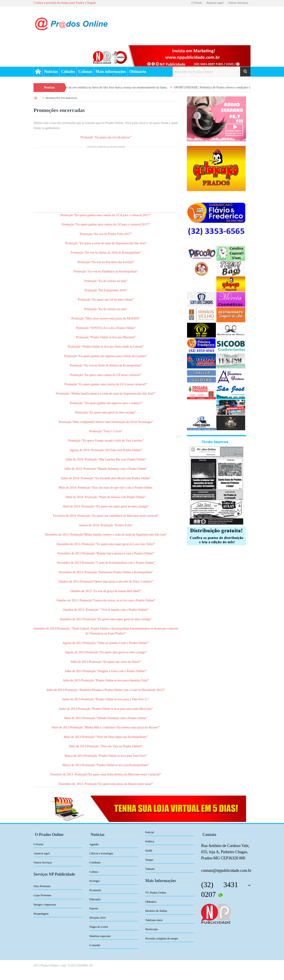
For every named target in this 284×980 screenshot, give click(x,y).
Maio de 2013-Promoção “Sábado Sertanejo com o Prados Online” (106, 718)
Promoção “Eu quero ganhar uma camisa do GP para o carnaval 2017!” (106, 224)
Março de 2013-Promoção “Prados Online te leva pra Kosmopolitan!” (106, 765)
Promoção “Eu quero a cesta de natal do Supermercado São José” (106, 243)
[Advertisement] (106, 182)
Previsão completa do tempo (162, 938)
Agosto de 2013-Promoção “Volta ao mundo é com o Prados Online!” (106, 643)
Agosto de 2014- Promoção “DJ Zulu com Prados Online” (106, 450)
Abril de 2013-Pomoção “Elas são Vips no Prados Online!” (106, 746)
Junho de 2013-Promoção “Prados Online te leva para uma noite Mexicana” (106, 709)
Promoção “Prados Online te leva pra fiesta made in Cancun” (106, 347)
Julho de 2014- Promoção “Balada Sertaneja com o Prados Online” (106, 469)
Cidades (68, 72)
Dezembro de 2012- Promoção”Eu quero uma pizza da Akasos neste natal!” (106, 784)
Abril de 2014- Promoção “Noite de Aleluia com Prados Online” (106, 497)
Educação (95, 899)
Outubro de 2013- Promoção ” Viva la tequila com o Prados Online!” (106, 610)
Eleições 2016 (98, 918)
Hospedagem (41, 914)
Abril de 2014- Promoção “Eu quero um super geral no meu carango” (106, 506)
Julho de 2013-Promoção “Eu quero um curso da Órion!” (106, 662)
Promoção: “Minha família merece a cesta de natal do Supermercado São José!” (106, 394)
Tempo (149, 860)
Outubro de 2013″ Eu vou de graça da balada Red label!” (106, 591)
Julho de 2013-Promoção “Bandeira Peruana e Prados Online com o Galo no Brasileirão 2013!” (106, 690)
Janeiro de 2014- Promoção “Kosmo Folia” (106, 525)
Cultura (94, 872)
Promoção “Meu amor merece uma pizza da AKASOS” (106, 318)
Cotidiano (95, 862)
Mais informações (111, 72)
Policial (150, 832)
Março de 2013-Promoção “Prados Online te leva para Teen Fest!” (106, 756)
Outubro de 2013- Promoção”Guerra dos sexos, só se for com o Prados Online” (106, 600)
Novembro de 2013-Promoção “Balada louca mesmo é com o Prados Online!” (106, 553)
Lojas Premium (42, 895)
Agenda (94, 844)
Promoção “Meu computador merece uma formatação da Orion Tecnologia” (106, 422)
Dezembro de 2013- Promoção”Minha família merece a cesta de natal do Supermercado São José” (106, 535)
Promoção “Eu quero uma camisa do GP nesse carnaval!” (106, 375)
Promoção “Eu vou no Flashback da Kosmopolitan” (106, 271)
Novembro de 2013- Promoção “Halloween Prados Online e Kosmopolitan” (106, 572)
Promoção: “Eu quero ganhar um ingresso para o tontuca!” (106, 403)
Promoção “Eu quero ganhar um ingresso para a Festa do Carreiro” (106, 356)
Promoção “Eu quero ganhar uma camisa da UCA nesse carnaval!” (106, 384)
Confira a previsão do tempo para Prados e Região (65, 3)
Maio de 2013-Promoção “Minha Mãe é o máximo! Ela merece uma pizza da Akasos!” (106, 727)
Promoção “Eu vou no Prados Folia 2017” (106, 234)
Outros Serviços (238, 3)
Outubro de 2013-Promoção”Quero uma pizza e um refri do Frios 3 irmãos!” (106, 582)
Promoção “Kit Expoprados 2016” (106, 290)
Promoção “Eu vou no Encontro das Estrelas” (106, 262)
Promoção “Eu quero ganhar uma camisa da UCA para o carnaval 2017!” (106, 215)
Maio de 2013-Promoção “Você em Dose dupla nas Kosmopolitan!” (106, 737)
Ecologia (95, 881)
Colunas (85, 72)
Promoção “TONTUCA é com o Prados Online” (106, 328)
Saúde (149, 850)
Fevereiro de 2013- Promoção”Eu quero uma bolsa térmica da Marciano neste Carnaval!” (106, 774)
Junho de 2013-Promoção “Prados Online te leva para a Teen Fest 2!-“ (106, 699)
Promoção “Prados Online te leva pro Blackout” (106, 337)
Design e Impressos (45, 905)
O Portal (196, 3)
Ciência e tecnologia (101, 853)
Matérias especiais (100, 936)
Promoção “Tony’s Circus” (106, 431)
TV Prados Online (156, 893)
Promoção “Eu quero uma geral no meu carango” (106, 412)
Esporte (94, 908)
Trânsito (150, 869)
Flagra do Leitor (99, 927)
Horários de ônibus (156, 911)
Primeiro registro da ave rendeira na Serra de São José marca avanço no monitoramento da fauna (113, 87)
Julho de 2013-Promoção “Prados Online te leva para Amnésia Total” (106, 680)
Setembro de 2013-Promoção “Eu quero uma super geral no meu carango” (106, 619)
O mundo (95, 945)
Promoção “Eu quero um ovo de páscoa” (106, 137)
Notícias (51, 72)
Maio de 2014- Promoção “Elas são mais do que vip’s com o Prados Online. (106, 488)
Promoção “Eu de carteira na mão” (106, 281)
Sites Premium (42, 886)
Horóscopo (152, 929)
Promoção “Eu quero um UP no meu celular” (106, 300)
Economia (95, 890)
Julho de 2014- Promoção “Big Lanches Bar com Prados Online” (106, 459)
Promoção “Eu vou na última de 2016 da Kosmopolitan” (106, 253)
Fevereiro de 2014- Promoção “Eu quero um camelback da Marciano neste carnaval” (106, 516)
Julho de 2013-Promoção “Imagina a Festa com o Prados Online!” (106, 671)
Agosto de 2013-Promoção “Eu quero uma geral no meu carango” (106, 652)
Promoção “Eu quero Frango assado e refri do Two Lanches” (106, 441)
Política (150, 841)
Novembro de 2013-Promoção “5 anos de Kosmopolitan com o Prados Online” (106, 563)
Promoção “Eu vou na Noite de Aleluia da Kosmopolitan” (106, 365)
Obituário (138, 72)
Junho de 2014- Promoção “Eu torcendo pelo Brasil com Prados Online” (106, 478)
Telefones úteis (154, 920)
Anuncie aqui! (215, 3)
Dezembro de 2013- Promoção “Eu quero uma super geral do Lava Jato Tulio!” (106, 544)
